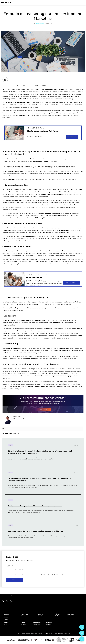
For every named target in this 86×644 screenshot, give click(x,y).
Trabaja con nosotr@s (23, 634)
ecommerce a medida (46, 99)
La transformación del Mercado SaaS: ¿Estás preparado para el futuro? (35, 531)
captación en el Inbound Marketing (31, 105)
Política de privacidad (50, 634)
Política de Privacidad (19, 570)
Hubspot (28, 111)
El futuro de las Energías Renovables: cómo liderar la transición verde (35, 506)
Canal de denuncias (64, 634)
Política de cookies (37, 634)
